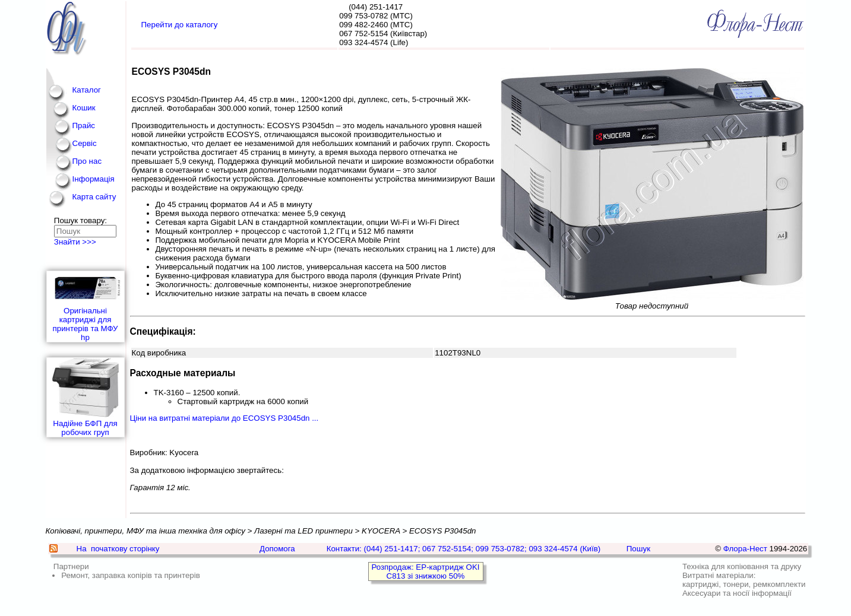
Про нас (87, 161)
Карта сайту (94, 197)
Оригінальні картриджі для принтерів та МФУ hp (86, 307)
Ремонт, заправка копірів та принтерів (131, 575)
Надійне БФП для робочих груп (86, 397)
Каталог (87, 90)
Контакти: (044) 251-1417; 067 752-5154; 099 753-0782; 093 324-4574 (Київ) (464, 549)
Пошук (638, 549)
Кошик (84, 108)
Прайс (84, 126)
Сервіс (85, 143)
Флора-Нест (745, 549)
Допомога (277, 549)
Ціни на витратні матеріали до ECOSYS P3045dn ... (224, 418)
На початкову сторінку (118, 549)
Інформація (94, 179)
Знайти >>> (75, 242)
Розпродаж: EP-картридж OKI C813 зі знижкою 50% (425, 571)
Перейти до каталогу (180, 25)
